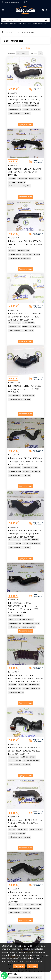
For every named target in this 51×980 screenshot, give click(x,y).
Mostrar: (34, 53)
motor (13, 32)
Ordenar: (12, 53)
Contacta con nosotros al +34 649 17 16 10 (17, 2)
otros (19, 32)
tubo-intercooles (30, 32)
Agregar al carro (26, 124)
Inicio (6, 32)
